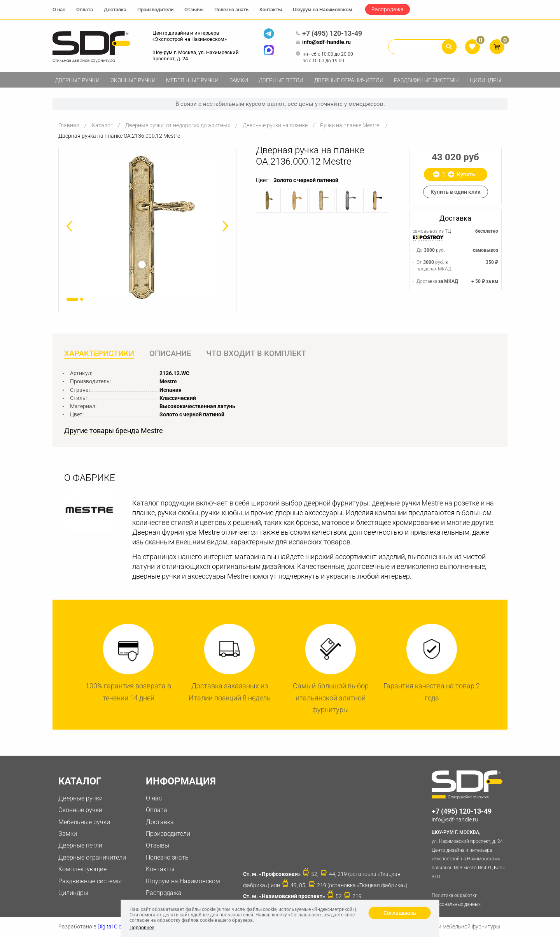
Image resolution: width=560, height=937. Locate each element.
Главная (69, 125)
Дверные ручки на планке (275, 125)
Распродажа (388, 9)
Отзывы (194, 10)
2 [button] (82, 299)
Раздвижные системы (426, 80)
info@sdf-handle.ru (323, 42)
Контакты (271, 10)
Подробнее (142, 928)
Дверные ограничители (349, 80)
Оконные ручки (133, 80)
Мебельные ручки (192, 80)
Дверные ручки (77, 80)
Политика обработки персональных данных (456, 900)
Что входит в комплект (256, 354)
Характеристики (99, 354)
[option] (147, 228)
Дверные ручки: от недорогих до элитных (178, 125)
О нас (59, 10)
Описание (170, 354)
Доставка (115, 10)
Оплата (85, 10)
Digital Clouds (114, 926)
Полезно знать (231, 10)
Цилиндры (486, 80)
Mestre (168, 381)
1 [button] (72, 299)
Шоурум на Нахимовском (323, 10)
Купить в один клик (456, 192)
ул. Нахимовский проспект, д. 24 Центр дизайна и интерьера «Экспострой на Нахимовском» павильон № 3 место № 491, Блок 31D (470, 854)
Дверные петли (281, 80)
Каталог (102, 125)
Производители (155, 10)
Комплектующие (82, 869)
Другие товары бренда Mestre (114, 431)
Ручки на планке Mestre (350, 125)
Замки (239, 80)
